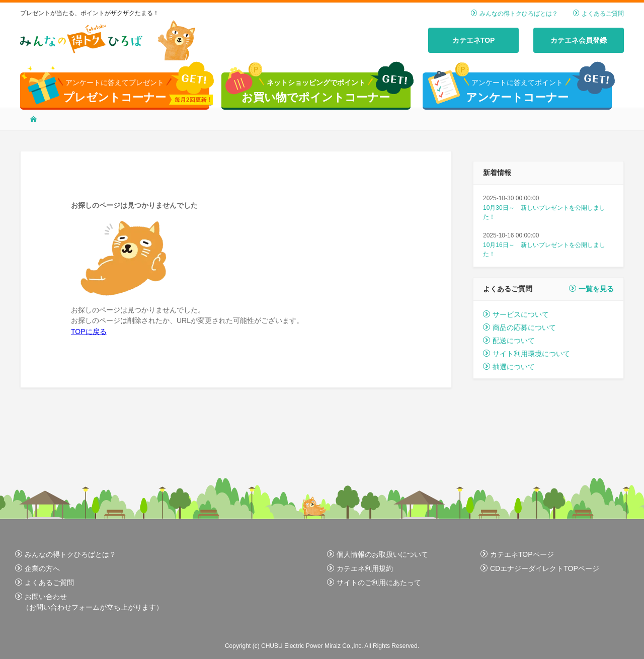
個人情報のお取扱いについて (378, 554)
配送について (509, 341)
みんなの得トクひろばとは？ (514, 14)
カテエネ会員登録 (579, 40)
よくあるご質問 (598, 14)
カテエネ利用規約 (360, 568)
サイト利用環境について (527, 354)
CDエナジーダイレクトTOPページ (540, 568)
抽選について (509, 367)
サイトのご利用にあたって (374, 583)
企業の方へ (37, 568)
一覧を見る (591, 289)
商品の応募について (519, 327)
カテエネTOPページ (517, 554)
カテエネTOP (474, 40)
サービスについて (516, 314)
